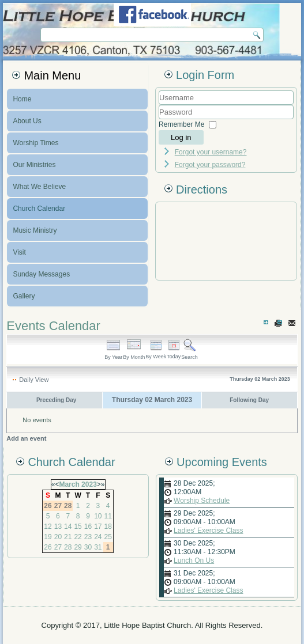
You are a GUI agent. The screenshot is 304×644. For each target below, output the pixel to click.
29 (78, 547)
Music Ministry (35, 230)
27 (58, 547)
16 (88, 526)
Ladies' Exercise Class (208, 531)
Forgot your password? (210, 165)
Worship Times (35, 143)
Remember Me (181, 124)
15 (78, 526)
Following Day (249, 400)
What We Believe (39, 187)
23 (88, 537)
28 (68, 547)
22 (78, 537)
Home (22, 99)
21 (68, 537)
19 (48, 537)
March (69, 484)
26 (48, 547)
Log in (181, 137)
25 (108, 537)
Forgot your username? (211, 152)
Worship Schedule (202, 501)
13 (58, 526)
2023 (89, 484)
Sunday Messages (41, 274)
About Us (27, 121)
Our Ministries (34, 165)
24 (98, 537)
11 (108, 516)
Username (159, 105)
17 (98, 526)
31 (98, 547)
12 (48, 526)
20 (58, 537)
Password (159, 120)
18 (108, 526)
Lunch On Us (194, 560)
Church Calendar (39, 209)
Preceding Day (56, 400)
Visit (19, 252)
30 (88, 547)
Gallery (24, 296)
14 (68, 526)
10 (98, 516)
